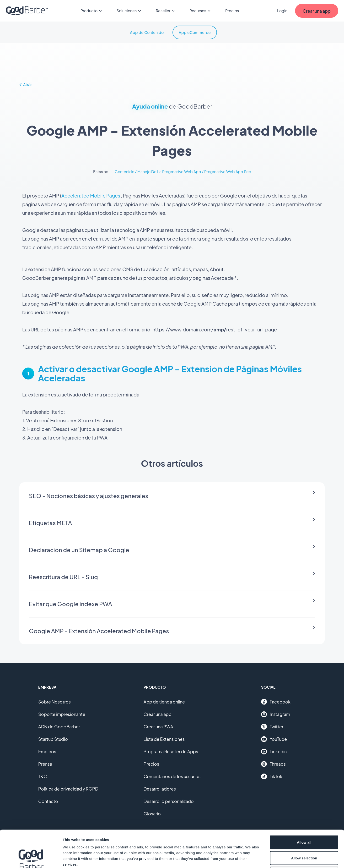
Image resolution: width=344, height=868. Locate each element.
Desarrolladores (160, 789)
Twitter (272, 727)
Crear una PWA (158, 727)
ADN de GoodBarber (59, 727)
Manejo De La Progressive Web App (169, 172)
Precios (232, 11)
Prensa (45, 764)
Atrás (26, 85)
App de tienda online (164, 702)
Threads (273, 764)
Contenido (124, 172)
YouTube (274, 739)
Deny (304, 837)
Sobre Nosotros (54, 702)
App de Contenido (147, 32)
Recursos (201, 11)
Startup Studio (53, 739)
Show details (251, 859)
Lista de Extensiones (164, 739)
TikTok (272, 776)
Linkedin (274, 752)
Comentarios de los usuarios (172, 776)
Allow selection (304, 821)
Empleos (47, 751)
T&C (43, 776)
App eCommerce (195, 32)
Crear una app (158, 714)
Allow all (304, 805)
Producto (92, 11)
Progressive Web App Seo (228, 172)
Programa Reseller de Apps (171, 751)
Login (282, 11)
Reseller (166, 11)
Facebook (276, 702)
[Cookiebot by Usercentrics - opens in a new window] (31, 859)
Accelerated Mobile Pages (91, 195)
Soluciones (129, 11)
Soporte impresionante (62, 714)
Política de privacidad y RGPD (68, 789)
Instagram (276, 714)
